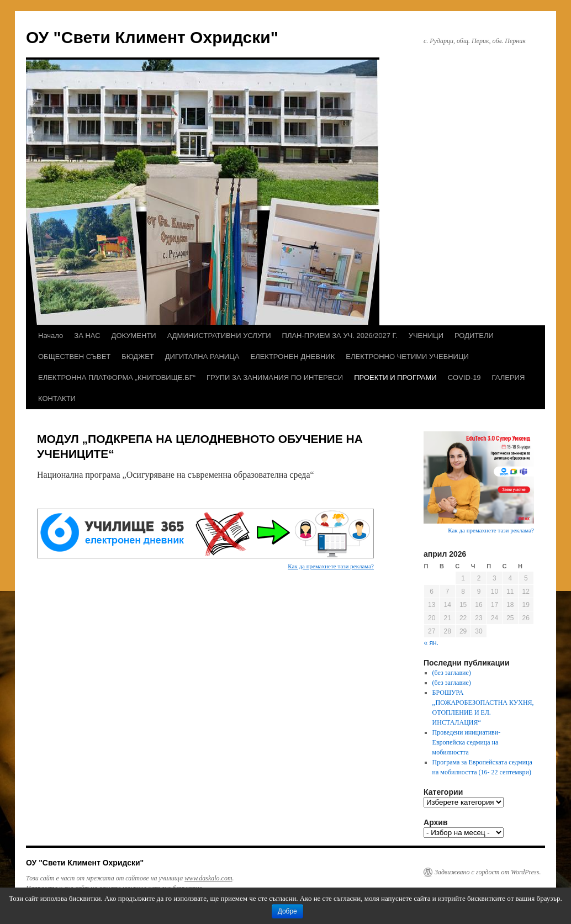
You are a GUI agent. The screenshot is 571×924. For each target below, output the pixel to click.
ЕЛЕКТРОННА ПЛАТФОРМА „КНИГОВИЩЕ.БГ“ (117, 377)
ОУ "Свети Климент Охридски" (152, 37)
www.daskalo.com (208, 878)
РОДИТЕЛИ (474, 336)
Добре (287, 911)
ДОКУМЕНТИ (134, 336)
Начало (51, 336)
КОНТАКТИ (57, 398)
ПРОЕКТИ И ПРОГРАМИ (395, 377)
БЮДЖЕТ (138, 357)
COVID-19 (464, 377)
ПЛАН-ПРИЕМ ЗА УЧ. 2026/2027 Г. (340, 336)
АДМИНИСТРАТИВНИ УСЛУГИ (219, 336)
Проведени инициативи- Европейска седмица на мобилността (467, 742)
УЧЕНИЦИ (426, 336)
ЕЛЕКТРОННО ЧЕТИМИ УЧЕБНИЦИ (407, 357)
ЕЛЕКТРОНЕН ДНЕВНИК (292, 357)
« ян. (431, 643)
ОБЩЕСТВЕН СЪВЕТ (74, 357)
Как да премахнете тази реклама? (331, 566)
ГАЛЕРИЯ (509, 377)
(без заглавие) (452, 673)
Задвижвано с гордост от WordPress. (488, 872)
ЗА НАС (87, 336)
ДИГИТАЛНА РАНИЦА (202, 357)
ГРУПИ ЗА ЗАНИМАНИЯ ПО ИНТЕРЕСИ (275, 377)
